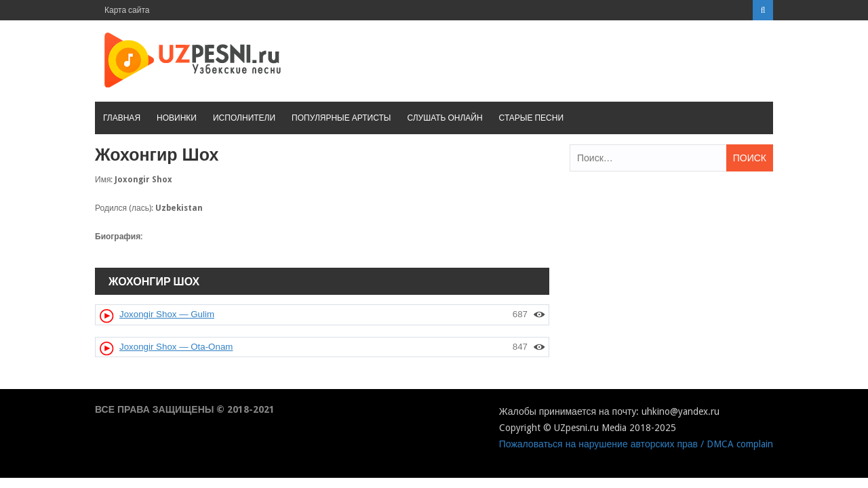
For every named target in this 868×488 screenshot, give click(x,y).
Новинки (177, 118)
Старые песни (531, 118)
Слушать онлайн (445, 118)
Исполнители (244, 118)
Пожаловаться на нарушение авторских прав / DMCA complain (636, 444)
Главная (122, 118)
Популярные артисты (341, 118)
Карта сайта (127, 10)
